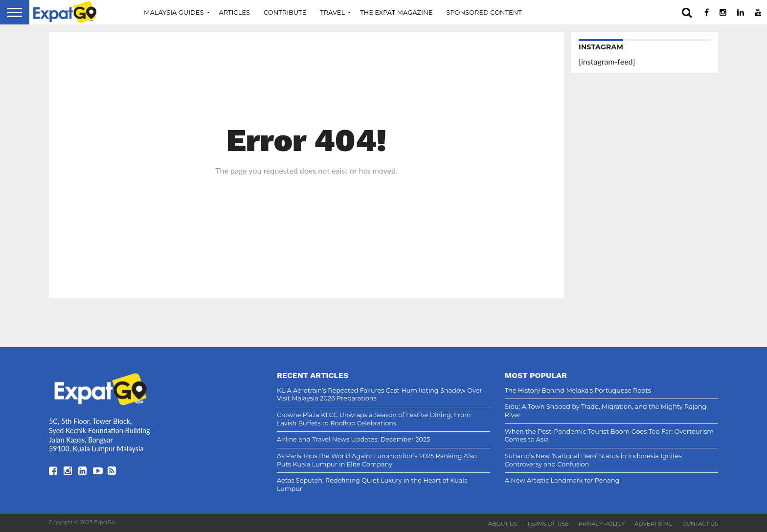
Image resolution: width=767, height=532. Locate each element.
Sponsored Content (484, 12)
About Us (503, 524)
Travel (332, 12)
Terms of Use (548, 524)
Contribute (285, 12)
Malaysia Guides (174, 12)
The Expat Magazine (396, 12)
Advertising (654, 524)
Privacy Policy (602, 524)
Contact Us (700, 524)
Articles (235, 12)
